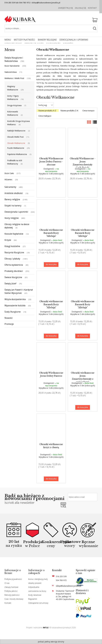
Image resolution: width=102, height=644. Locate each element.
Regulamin (33, 599)
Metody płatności (12, 595)
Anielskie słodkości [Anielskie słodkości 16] (14, 193)
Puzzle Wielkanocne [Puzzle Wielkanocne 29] (16, 148)
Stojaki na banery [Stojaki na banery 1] (13, 206)
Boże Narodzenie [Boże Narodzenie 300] (12, 66)
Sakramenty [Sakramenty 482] (10, 187)
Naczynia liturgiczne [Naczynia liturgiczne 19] (14, 252)
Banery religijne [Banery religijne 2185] (12, 199)
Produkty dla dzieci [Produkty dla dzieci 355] (14, 271)
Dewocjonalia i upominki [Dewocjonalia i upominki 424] (16, 212)
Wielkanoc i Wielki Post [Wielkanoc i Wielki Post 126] (14, 78)
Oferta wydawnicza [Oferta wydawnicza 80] (14, 265)
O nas (7, 583)
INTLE (46, 628)
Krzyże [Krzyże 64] (8, 240)
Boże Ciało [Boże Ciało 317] (9, 173)
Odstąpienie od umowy (38, 603)
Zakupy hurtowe (11, 587)
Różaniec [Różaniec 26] (8, 179)
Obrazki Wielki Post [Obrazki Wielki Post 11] (15, 137)
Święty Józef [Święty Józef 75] (10, 284)
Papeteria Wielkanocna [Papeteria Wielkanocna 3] (17, 154)
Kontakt (92, 8)
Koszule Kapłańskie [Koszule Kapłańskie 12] (14, 234)
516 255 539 (61, 576)
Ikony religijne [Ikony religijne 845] (12, 218)
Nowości (8, 318)
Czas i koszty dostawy (14, 599)
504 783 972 (61, 580)
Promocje (9, 324)
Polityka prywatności (13, 579)
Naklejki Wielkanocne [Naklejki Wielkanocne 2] (16, 131)
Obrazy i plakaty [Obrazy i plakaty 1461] (12, 259)
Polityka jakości (11, 591)
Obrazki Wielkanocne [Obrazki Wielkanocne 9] (16, 143)
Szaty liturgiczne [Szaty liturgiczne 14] (13, 312)
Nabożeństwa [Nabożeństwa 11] (11, 72)
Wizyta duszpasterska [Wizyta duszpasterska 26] (15, 299)
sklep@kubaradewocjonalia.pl (69, 586)
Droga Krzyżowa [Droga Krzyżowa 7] (14, 105)
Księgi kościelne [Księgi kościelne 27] (12, 246)
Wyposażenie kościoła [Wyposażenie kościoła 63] (15, 305)
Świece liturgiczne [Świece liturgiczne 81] (13, 277)
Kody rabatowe (35, 595)
